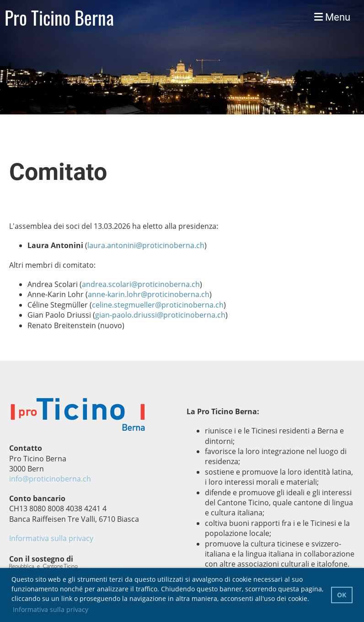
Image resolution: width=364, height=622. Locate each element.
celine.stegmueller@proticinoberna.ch (158, 305)
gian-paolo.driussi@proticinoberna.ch (160, 315)
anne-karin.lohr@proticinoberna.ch (149, 294)
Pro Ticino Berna (59, 17)
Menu (332, 17)
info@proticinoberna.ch (50, 479)
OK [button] (342, 595)
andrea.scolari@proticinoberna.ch (141, 284)
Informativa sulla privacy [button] (51, 609)
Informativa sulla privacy (51, 538)
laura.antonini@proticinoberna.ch (146, 245)
